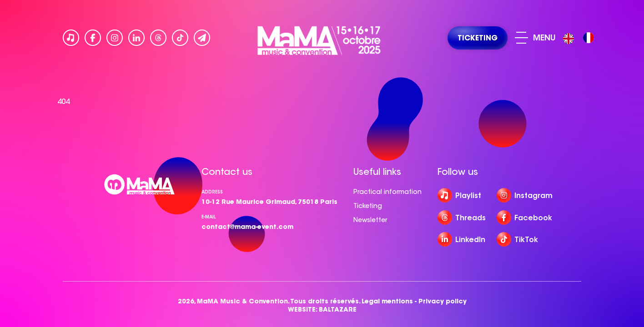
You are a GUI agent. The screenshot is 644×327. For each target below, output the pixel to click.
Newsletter (370, 220)
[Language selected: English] (581, 38)
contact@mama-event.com (247, 227)
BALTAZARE (338, 310)
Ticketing (368, 206)
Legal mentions (387, 301)
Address (212, 192)
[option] (589, 38)
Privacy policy (443, 301)
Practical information (387, 192)
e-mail (209, 217)
